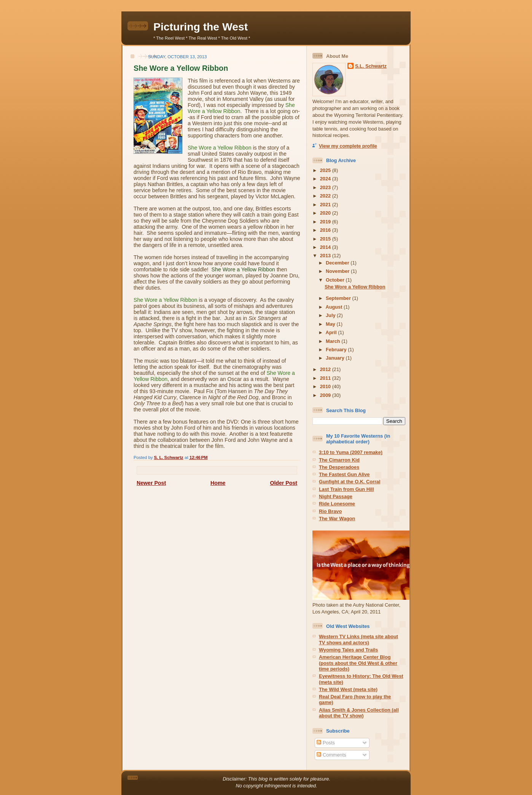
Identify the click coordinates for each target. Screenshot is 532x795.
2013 (326, 256)
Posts (326, 743)
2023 (326, 187)
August (335, 307)
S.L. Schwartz (371, 66)
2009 (326, 395)
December (338, 263)
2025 (326, 170)
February (337, 350)
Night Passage (336, 496)
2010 (326, 386)
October (336, 280)
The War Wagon (337, 519)
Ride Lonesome (337, 504)
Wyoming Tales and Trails (348, 650)
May (331, 324)
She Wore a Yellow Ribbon (355, 287)
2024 (326, 179)
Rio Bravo (330, 511)
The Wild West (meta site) (348, 689)
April (332, 332)
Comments (331, 755)
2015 (326, 239)
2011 (326, 378)
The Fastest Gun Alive (344, 474)
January (336, 358)
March (334, 341)
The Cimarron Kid (339, 460)
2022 (326, 196)
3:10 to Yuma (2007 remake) (351, 452)
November (338, 271)
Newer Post (151, 483)
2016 (326, 230)
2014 (326, 247)
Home (218, 483)
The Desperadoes (339, 467)
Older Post (284, 483)
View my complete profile (348, 146)
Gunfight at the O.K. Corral (350, 482)
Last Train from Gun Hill (346, 489)
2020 (326, 213)
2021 (326, 205)
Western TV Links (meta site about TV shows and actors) (358, 639)
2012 (326, 369)
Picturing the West (201, 27)
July (331, 315)
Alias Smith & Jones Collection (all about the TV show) (359, 713)
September (339, 298)
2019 (326, 222)
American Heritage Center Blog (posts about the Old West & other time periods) (358, 663)
